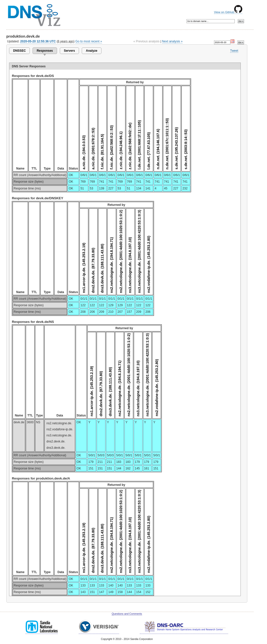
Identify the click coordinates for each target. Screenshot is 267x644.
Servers (69, 51)
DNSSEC (19, 51)
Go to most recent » (89, 41)
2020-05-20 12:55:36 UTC (38, 41)
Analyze (91, 51)
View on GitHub (228, 12)
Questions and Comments (127, 614)
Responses (45, 51)
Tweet (234, 51)
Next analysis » (172, 41)
